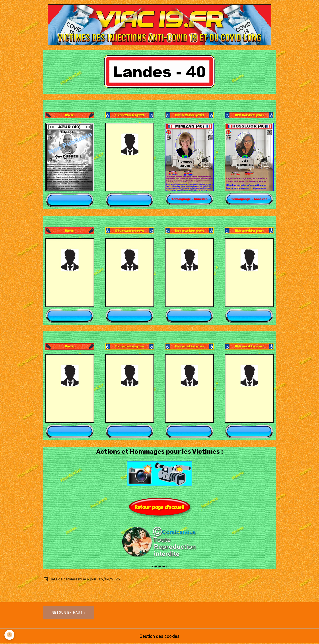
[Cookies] (9, 635)
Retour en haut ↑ (69, 613)
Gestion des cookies (159, 636)
